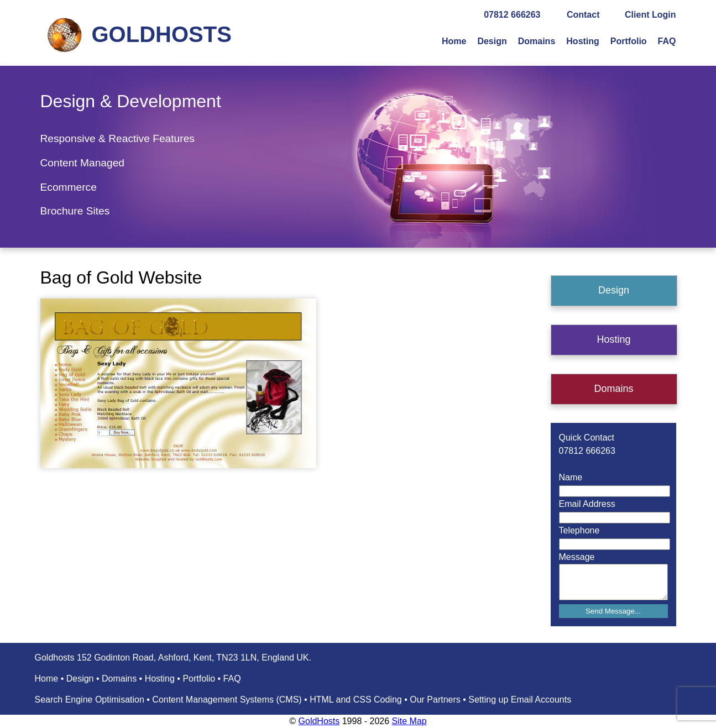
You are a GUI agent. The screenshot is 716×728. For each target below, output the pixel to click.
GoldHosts (319, 721)
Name (571, 477)
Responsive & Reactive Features (117, 138)
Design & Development (131, 101)
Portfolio (629, 41)
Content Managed (83, 163)
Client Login (650, 15)
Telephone (579, 530)
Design (492, 41)
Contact (583, 15)
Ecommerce (69, 187)
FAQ (667, 41)
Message (577, 557)
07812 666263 (512, 15)
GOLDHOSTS (162, 34)
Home (454, 41)
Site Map (409, 721)
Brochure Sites (75, 211)
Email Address (587, 504)
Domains (537, 41)
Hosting (583, 41)
